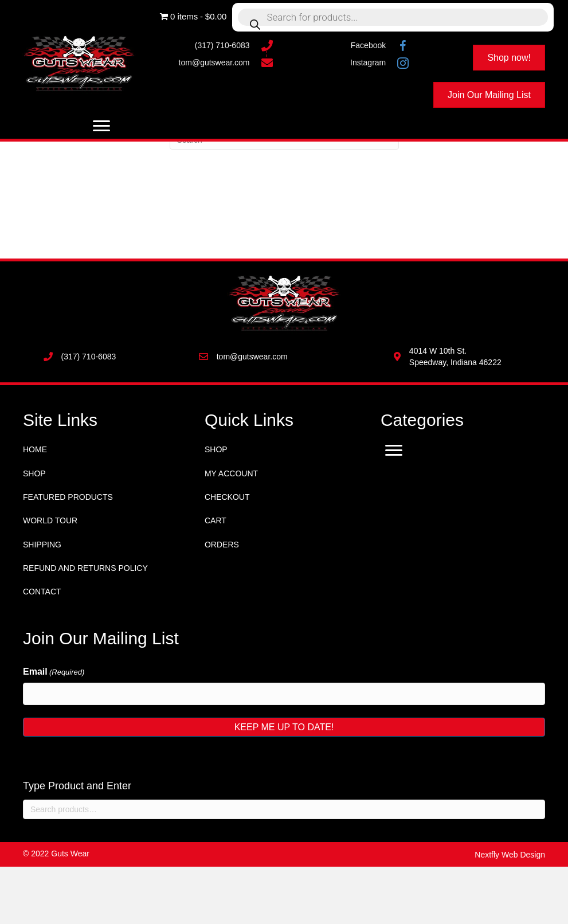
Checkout (227, 497)
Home (35, 449)
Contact (42, 592)
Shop (34, 473)
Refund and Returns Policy (85, 568)
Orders (222, 545)
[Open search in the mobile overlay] (393, 17)
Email (54, 672)
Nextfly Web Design (510, 855)
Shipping (42, 545)
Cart (216, 520)
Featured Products (68, 497)
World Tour (50, 520)
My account (231, 473)
